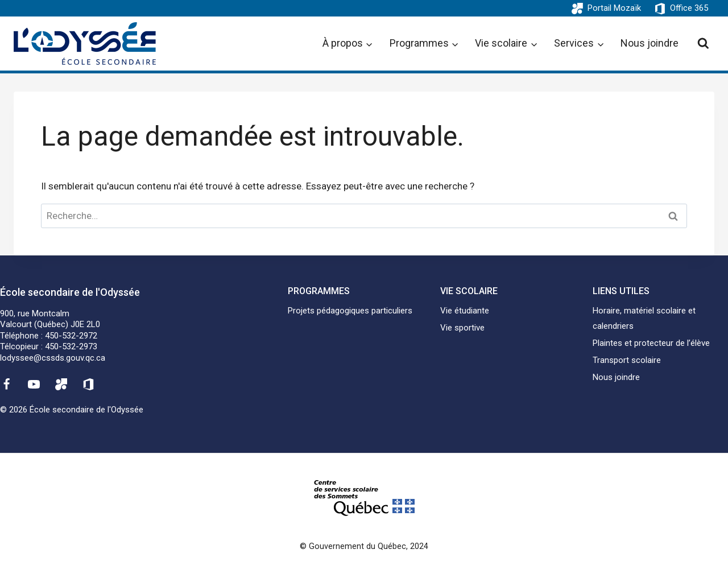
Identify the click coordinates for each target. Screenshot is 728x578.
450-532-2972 (71, 336)
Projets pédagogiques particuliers (350, 311)
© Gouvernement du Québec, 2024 (364, 546)
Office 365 (689, 8)
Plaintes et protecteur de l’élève (651, 343)
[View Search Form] (703, 44)
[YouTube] (34, 384)
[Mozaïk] (61, 384)
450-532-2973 (71, 346)
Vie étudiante (465, 311)
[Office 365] (89, 384)
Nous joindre (650, 43)
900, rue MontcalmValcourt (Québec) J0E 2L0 (50, 319)
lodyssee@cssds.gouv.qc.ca (53, 358)
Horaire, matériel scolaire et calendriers (644, 318)
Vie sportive (462, 328)
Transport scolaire (627, 360)
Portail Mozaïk (614, 8)
